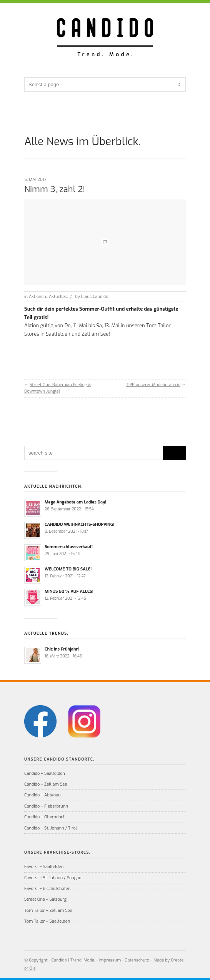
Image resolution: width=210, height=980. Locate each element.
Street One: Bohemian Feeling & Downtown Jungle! (58, 388)
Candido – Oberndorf (44, 817)
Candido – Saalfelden (45, 773)
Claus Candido (95, 297)
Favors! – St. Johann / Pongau (53, 878)
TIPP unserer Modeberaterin (153, 385)
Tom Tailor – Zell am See (48, 911)
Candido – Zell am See (46, 784)
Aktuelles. (58, 297)
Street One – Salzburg (45, 899)
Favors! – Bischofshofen (47, 889)
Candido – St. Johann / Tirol (51, 828)
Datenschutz (137, 960)
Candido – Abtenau (42, 795)
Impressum (110, 960)
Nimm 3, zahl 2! (55, 189)
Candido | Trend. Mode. (73, 960)
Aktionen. (38, 297)
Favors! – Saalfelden (44, 867)
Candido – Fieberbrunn (46, 806)
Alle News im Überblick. (82, 141)
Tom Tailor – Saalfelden (47, 921)
